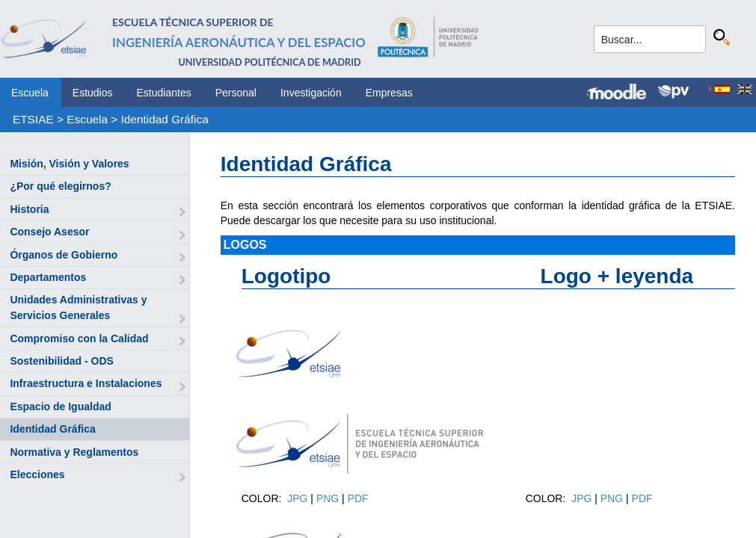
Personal (236, 93)
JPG (299, 498)
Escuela (30, 93)
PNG (329, 498)
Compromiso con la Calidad (79, 338)
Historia (29, 209)
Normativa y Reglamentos (74, 452)
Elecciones (37, 474)
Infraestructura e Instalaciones (86, 383)
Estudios (93, 93)
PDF (358, 498)
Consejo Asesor (49, 232)
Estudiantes (164, 93)
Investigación (311, 93)
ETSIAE (33, 119)
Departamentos (48, 277)
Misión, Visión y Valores (69, 164)
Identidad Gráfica (165, 119)
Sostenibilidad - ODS (61, 361)
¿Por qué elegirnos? (60, 186)
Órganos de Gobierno (64, 255)
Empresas (389, 93)
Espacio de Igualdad (60, 406)
